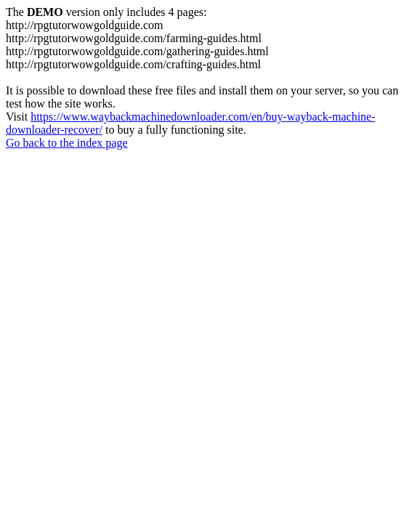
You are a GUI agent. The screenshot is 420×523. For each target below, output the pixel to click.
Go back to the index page (67, 143)
